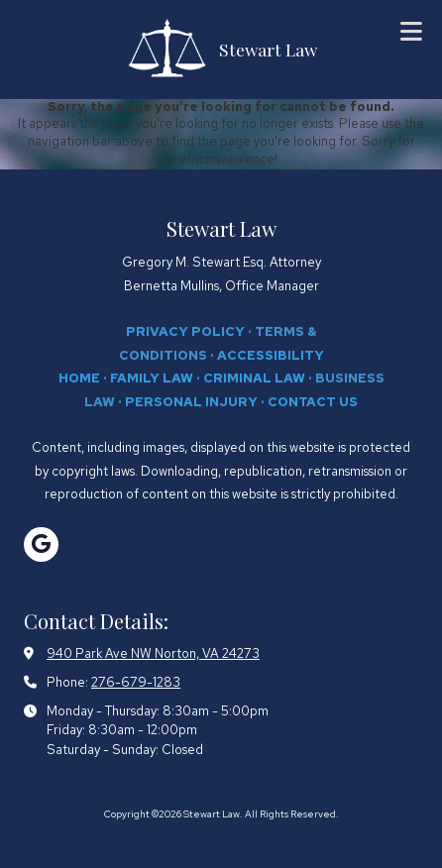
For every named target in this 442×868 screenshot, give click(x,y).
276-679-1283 (136, 682)
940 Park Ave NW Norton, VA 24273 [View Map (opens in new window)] (153, 653)
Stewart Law (268, 49)
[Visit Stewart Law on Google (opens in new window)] (41, 544)
